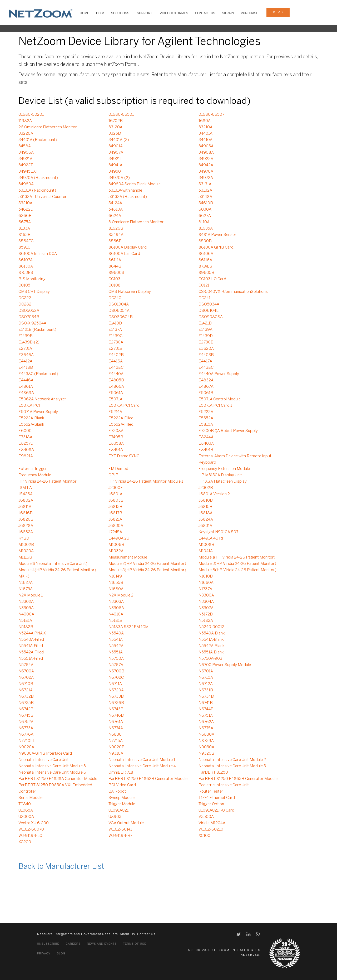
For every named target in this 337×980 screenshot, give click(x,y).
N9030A (206, 747)
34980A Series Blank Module (135, 184)
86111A (115, 260)
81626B (116, 229)
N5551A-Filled (31, 659)
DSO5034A (209, 304)
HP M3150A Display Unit (220, 475)
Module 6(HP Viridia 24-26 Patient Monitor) (237, 570)
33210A (205, 127)
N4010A (116, 614)
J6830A (116, 526)
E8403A (206, 444)
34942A (206, 165)
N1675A (26, 589)
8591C (24, 248)
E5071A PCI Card (124, 406)
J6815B (205, 507)
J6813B (115, 507)
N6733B (116, 697)
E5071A (115, 399)
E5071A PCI (29, 406)
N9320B (206, 754)
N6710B (26, 684)
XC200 (25, 842)
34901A (116, 146)
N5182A (206, 621)
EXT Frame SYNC (124, 456)
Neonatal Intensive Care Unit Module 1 (142, 760)
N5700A (116, 659)
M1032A (116, 551)
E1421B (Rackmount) (37, 330)
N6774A (116, 728)
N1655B (116, 583)
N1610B (206, 576)
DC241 (204, 298)
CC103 (114, 279)
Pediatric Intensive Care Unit (224, 785)
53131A (205, 184)
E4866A (116, 387)
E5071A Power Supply (38, 412)
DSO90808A (211, 317)
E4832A (206, 380)
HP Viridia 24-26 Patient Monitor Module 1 (146, 482)
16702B (116, 121)
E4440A (116, 374)
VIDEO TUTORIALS (174, 13)
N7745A (116, 741)
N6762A (206, 722)
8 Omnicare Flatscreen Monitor (136, 222)
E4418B (26, 368)
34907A (116, 153)
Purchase (250, 13)
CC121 (204, 285)
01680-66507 (211, 115)
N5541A (116, 640)
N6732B (26, 697)
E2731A (25, 349)
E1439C (115, 336)
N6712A (206, 684)
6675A (25, 222)
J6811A (25, 507)
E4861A (26, 387)
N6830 (115, 735)
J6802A (26, 501)
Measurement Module (128, 557)
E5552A (206, 418)
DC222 (25, 298)
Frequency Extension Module (224, 469)
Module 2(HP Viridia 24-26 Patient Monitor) (147, 564)
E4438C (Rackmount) (38, 374)
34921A (25, 159)
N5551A (116, 652)
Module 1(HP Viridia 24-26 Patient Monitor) (237, 557)
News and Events (102, 944)
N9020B (117, 747)
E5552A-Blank (31, 425)
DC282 (25, 304)
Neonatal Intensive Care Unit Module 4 (142, 766)
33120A (115, 127)
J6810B (206, 501)
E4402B (116, 355)
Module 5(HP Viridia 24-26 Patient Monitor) (147, 570)
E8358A (116, 444)
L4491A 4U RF (211, 538)
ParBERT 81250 (213, 773)
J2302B (206, 488)
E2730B (206, 342)
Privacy (44, 954)
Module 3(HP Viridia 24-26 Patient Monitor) (237, 564)
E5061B (206, 393)
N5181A (25, 621)
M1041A (206, 551)
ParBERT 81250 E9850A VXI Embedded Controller (55, 788)
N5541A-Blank (211, 640)
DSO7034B (29, 317)
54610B (206, 203)
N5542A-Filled (31, 652)
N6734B (206, 697)
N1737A (205, 589)
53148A (205, 197)
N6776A (26, 735)
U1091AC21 (118, 811)
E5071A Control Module (220, 399)
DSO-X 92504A (32, 323)
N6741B (206, 703)
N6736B (116, 703)
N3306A (116, 608)
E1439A (205, 330)
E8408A (26, 450)
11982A (25, 121)
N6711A (115, 684)
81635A (206, 229)
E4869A (26, 393)
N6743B (116, 709)
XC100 (204, 836)
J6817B (115, 513)
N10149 (115, 576)
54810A (116, 210)
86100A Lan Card (124, 254)
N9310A (116, 754)
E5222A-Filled (121, 418)
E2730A (116, 342)
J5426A (26, 494)
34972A (206, 178)
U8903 (115, 817)
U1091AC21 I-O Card (216, 811)
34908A (206, 153)
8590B (205, 241)
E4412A (25, 361)
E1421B (205, 323)
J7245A (115, 532)
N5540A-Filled (31, 640)
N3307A (206, 608)
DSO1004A (119, 304)
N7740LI (26, 741)
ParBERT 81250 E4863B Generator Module (238, 779)
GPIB (113, 475)
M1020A (26, 551)
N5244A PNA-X (32, 633)
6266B (25, 216)
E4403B (206, 355)
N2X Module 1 (31, 595)
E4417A (205, 361)
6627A (205, 216)
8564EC (26, 241)
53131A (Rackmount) (37, 191)
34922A (206, 159)
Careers (73, 944)
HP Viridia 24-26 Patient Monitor (48, 482)
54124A (115, 203)
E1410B (115, 323)
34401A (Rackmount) (38, 140)
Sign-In (228, 13)
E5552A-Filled (121, 425)
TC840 (25, 804)
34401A (205, 134)
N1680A (116, 589)
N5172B (206, 614)
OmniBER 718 (121, 773)
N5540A (116, 633)
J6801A (115, 494)
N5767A (116, 665)
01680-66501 (121, 115)
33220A (26, 134)
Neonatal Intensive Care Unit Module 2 (232, 760)
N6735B (26, 703)
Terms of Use (135, 944)
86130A (26, 266)
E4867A (206, 387)
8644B (115, 266)
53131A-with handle (125, 191)
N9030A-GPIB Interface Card (45, 754)
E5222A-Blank (31, 418)
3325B (115, 134)
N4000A (26, 614)
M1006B (116, 545)
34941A (115, 165)
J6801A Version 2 (214, 494)
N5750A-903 (210, 659)
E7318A (25, 437)
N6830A (206, 735)
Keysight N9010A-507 (218, 532)
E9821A (26, 456)
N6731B (206, 690)
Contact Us (205, 13)
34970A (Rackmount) (38, 178)
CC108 (115, 285)
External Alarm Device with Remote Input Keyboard (235, 459)
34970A (206, 172)
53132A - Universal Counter (43, 197)
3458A (25, 146)
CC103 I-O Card (212, 279)
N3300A (206, 595)
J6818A (205, 513)
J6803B (116, 501)
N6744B (206, 709)
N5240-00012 (211, 627)
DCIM (100, 13)
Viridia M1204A (212, 823)
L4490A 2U (119, 538)
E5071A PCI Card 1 (215, 406)
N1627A (26, 583)
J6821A (115, 520)
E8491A (116, 450)
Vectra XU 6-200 (34, 823)
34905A (206, 146)
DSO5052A (29, 311)
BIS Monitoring (32, 279)
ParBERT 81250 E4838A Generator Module (58, 779)
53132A (205, 191)
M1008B (206, 545)
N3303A (116, 602)
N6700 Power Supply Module (225, 665)
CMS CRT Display (34, 292)
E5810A (206, 425)
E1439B (26, 336)
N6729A (116, 690)
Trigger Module (122, 804)
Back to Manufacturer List (61, 867)
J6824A (206, 520)
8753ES (26, 273)
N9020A (26, 747)
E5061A (116, 393)
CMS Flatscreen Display (130, 292)
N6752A (26, 722)
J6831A (205, 526)
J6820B (26, 520)
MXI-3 (24, 576)
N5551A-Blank (211, 652)
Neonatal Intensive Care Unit (44, 760)
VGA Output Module (126, 823)
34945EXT (28, 172)
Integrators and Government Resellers (86, 934)
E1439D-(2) (29, 342)
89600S (116, 273)
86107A (26, 260)
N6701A (206, 671)
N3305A (26, 608)
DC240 (115, 298)
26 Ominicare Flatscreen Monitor (48, 127)
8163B (24, 235)
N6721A (26, 690)
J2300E (116, 488)
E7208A (116, 431)
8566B (115, 241)
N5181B (115, 621)
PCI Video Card (122, 785)
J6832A (26, 532)
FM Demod (118, 469)
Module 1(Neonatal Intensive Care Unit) (53, 564)
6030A (205, 210)
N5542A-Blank (212, 646)
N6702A (26, 678)
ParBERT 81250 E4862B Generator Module (148, 779)
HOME (85, 13)
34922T (26, 165)
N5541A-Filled (31, 646)
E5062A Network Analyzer (42, 399)
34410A (205, 140)
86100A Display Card (128, 248)
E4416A (116, 361)
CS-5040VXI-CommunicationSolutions (233, 292)
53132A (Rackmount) (128, 197)
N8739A (206, 741)
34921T (115, 159)
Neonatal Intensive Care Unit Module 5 (232, 766)
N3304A (206, 602)
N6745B (26, 716)
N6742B (26, 709)
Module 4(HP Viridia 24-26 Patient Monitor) (57, 570)
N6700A (26, 671)
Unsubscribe (48, 944)
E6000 (25, 431)
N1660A (206, 583)
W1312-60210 (211, 829)
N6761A (116, 722)
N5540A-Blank (212, 633)
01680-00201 (31, 115)
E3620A (206, 349)
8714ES (205, 266)
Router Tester (211, 792)
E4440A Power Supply (219, 374)
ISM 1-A (25, 488)
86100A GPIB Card (216, 248)
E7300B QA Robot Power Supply (228, 431)
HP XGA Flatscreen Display (223, 482)
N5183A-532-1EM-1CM (128, 627)
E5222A (206, 412)
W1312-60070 (31, 829)
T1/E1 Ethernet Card (217, 798)
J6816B (26, 513)
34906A (26, 153)
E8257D (26, 444)
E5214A (115, 412)
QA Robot (117, 792)
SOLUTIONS (120, 13)
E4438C (206, 368)
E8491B (206, 450)
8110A (204, 222)
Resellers (45, 934)
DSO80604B (121, 317)
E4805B (116, 380)
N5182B (26, 627)
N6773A (26, 728)
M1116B (25, 557)
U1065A (26, 811)
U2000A (26, 817)
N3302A (26, 602)
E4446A (26, 380)
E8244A (206, 437)
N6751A (206, 716)
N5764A (26, 665)
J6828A (26, 526)
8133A (24, 229)
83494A (116, 235)
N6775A (206, 728)
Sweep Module (122, 798)
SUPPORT (145, 13)
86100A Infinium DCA (38, 254)
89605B (206, 273)
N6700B (116, 671)
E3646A (26, 355)
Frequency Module (35, 475)
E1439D (206, 336)
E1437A (115, 330)
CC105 (24, 285)
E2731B (115, 349)
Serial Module (30, 798)
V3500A (206, 817)
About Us (127, 934)
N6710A (206, 678)
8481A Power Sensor (217, 235)
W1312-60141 (120, 829)
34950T (116, 172)
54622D (26, 210)
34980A (26, 184)
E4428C (116, 368)
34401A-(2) (119, 140)
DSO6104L (209, 311)
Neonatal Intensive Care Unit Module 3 (52, 766)
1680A (205, 121)
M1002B (26, 545)
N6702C (116, 678)
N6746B (116, 716)
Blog (61, 954)
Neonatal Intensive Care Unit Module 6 (52, 773)
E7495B (116, 437)
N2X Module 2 (121, 595)
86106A (206, 254)
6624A (115, 216)
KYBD (24, 538)
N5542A (116, 646)
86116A (205, 260)
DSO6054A (119, 311)
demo (278, 12)
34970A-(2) (119, 178)
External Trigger (33, 469)
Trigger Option (211, 804)
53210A (25, 203)
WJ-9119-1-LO (30, 836)
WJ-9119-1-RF (121, 836)
